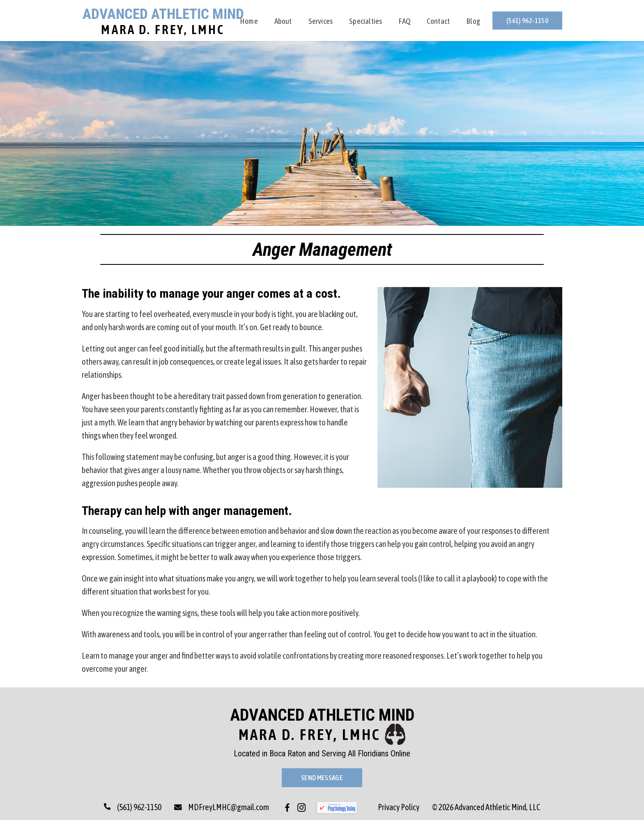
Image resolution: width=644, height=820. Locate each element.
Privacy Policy (399, 807)
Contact (438, 22)
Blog (473, 22)
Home (249, 22)
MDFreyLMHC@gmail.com (222, 807)
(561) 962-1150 (527, 21)
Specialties (366, 22)
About (283, 22)
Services (321, 22)
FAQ (404, 22)
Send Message (322, 778)
